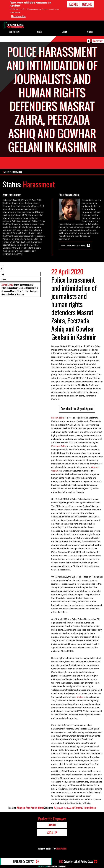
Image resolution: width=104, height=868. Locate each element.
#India (41, 808)
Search (90, 32)
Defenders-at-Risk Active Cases (76, 862)
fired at (80, 697)
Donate (39, 32)
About (4, 279)
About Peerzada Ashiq (13, 172)
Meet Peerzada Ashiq (73, 245)
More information (18, 16)
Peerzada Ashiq (59, 446)
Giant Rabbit (61, 849)
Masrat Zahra (58, 418)
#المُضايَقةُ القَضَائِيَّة (63, 808)
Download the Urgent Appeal (77, 409)
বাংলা (99, 41)
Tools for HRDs (14, 32)
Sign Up (52, 833)
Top (3, 274)
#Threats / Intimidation (84, 808)
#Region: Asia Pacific (27, 808)
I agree (73, 4)
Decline (87, 4)
